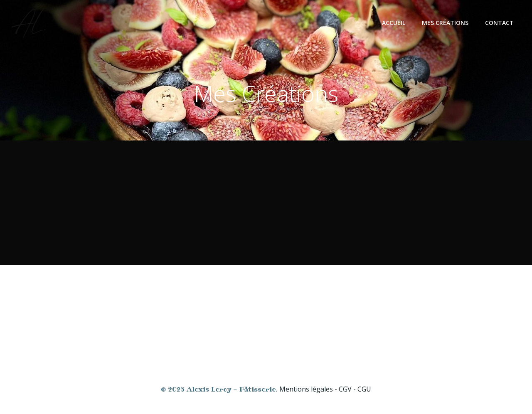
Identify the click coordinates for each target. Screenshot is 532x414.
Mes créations (445, 23)
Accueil (394, 23)
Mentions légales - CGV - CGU (325, 389)
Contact (499, 23)
